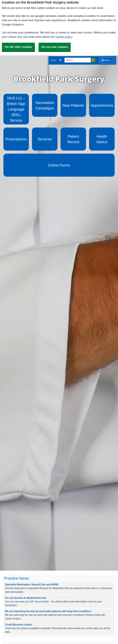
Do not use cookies (55, 47)
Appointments (102, 105)
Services (45, 139)
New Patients (73, 105)
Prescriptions (16, 139)
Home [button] (53, 60)
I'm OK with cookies (18, 47)
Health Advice (102, 139)
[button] (60, 60)
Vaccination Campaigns (45, 105)
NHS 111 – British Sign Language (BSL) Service (16, 109)
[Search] (78, 60)
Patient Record (73, 139)
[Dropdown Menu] (107, 60)
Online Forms (59, 165)
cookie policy (64, 37)
